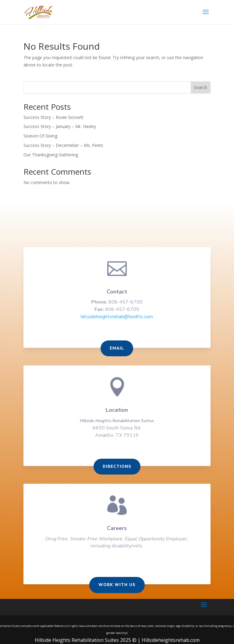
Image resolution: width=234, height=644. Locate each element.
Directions (117, 468)
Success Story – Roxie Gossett (53, 117)
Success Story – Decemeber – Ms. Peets (63, 145)
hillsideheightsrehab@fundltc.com (117, 318)
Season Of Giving (40, 136)
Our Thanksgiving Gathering (51, 155)
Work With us (117, 585)
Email (117, 350)
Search (200, 87)
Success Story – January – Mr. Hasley (60, 126)
